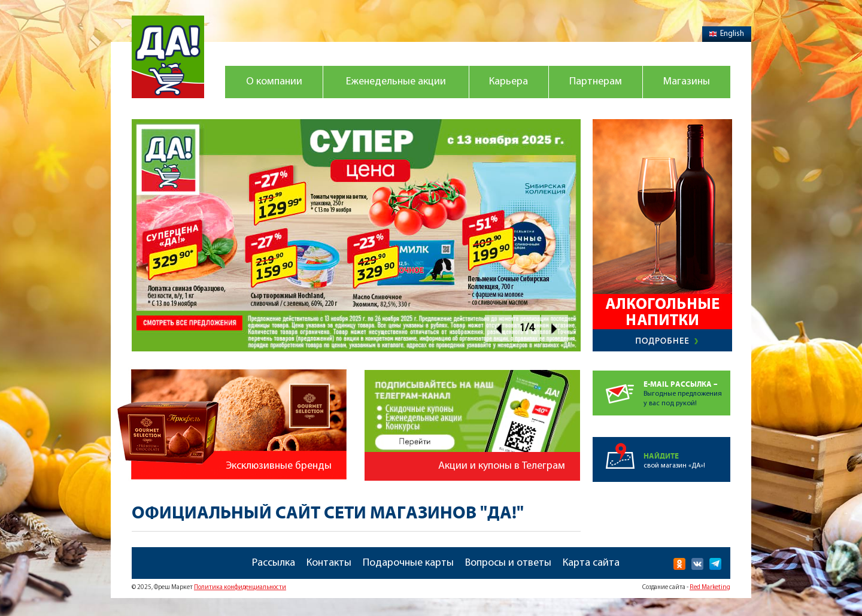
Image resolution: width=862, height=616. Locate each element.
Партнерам (596, 82)
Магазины (687, 82)
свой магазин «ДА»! (687, 453)
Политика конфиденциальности (240, 588)
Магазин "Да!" (168, 57)
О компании (274, 82)
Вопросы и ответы (508, 563)
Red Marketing (710, 588)
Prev (498, 328)
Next (555, 328)
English (727, 34)
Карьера (509, 82)
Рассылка (274, 563)
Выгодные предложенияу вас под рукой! (687, 389)
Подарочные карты (408, 563)
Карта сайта (591, 563)
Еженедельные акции (396, 82)
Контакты (329, 563)
